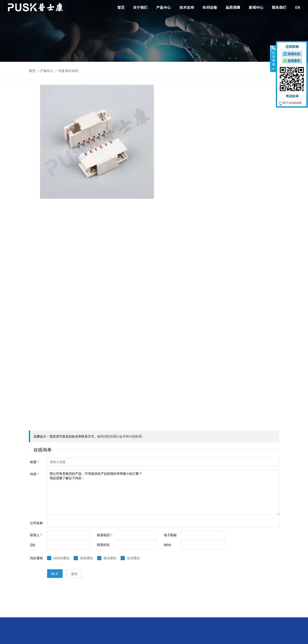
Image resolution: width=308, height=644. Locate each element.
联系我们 (279, 8)
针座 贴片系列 (68, 71)
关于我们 (140, 8)
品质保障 (233, 8)
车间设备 (210, 8)
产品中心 (163, 8)
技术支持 (186, 8)
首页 (121, 8)
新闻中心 (256, 8)
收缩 (273, 59)
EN (298, 8)
